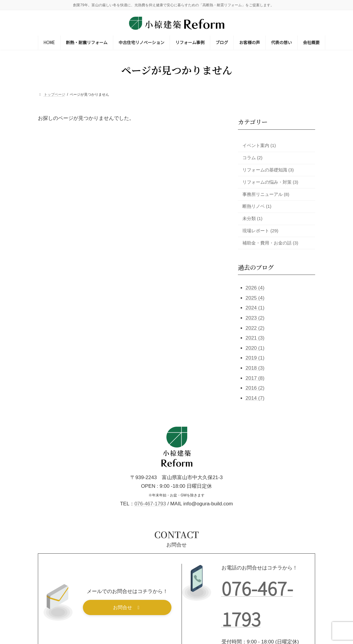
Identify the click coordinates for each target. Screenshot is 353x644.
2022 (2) (255, 328)
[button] (127, 607)
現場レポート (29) (260, 231)
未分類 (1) (252, 219)
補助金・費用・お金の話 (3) (270, 243)
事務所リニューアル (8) (266, 194)
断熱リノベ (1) (257, 207)
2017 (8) (255, 378)
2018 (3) (255, 368)
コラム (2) (252, 158)
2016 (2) (255, 388)
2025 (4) (255, 298)
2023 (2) (255, 318)
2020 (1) (255, 348)
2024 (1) (255, 308)
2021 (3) (255, 338)
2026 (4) (255, 288)
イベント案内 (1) (259, 145)
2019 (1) (255, 358)
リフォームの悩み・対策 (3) (270, 182)
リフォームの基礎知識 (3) (268, 170)
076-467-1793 (150, 504)
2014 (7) (255, 398)
